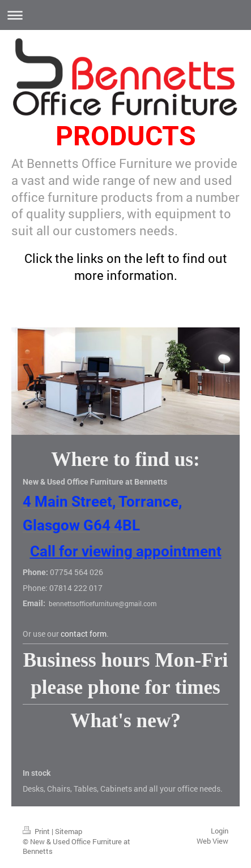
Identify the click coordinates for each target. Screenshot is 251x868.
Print (37, 831)
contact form (84, 634)
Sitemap (69, 831)
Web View (212, 841)
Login (220, 831)
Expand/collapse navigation (125, 15)
